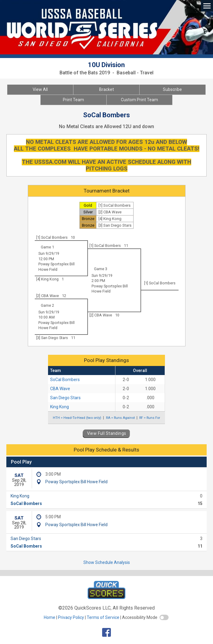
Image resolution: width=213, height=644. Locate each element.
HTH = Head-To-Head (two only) (77, 418)
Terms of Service (103, 617)
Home (50, 617)
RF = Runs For (150, 418)
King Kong (60, 407)
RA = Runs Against (120, 418)
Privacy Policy (71, 617)
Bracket (106, 89)
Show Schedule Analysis (107, 562)
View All (40, 89)
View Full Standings (107, 433)
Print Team (73, 100)
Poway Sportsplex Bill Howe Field (76, 482)
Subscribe (172, 89)
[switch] (164, 617)
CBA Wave (60, 389)
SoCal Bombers (65, 380)
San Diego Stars (65, 398)
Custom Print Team (139, 100)
